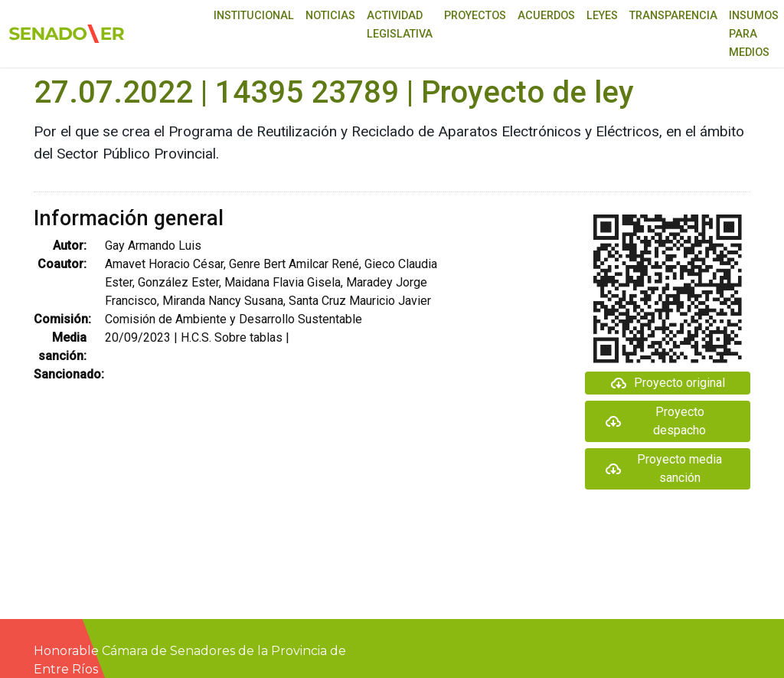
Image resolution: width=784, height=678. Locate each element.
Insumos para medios (754, 34)
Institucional (254, 16)
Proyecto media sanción (663, 468)
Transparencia (673, 16)
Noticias (330, 16)
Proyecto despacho (655, 421)
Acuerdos (546, 16)
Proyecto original (667, 383)
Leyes (602, 16)
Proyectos (475, 16)
